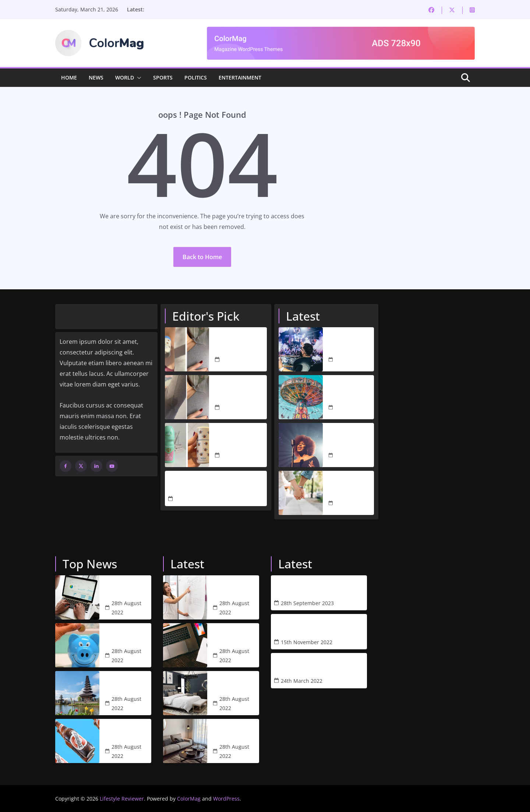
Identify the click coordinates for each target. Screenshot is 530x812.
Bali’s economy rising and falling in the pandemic (128, 684)
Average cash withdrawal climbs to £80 (123, 636)
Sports (163, 77)
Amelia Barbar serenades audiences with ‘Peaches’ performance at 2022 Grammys (350, 436)
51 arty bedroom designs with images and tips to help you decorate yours (235, 684)
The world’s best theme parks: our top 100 (351, 388)
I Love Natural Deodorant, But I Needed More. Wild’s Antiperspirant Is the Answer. (238, 393)
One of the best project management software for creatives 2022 (234, 636)
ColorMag (189, 799)
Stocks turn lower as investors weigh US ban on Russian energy (127, 588)
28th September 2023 (307, 603)
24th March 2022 (302, 681)
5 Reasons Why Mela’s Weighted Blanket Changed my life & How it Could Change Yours (306, 666)
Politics (196, 77)
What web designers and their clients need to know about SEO (232, 588)
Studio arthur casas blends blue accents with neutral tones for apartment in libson (232, 732)
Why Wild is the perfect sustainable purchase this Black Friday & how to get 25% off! (306, 627)
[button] (138, 78)
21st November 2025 (200, 499)
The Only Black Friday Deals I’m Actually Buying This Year (202, 484)
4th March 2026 (241, 360)
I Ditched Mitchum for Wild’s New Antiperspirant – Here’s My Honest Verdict (240, 441)
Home (69, 77)
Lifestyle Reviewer (122, 799)
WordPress (226, 799)
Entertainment (240, 77)
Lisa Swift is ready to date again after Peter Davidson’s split (350, 484)
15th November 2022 (307, 642)
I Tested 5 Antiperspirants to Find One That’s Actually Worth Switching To (240, 345)
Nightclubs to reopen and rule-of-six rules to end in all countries (350, 340)
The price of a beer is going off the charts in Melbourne (127, 732)
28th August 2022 (350, 360)
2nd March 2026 (242, 456)
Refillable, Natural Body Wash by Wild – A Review (306, 589)
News (96, 77)
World (125, 77)
